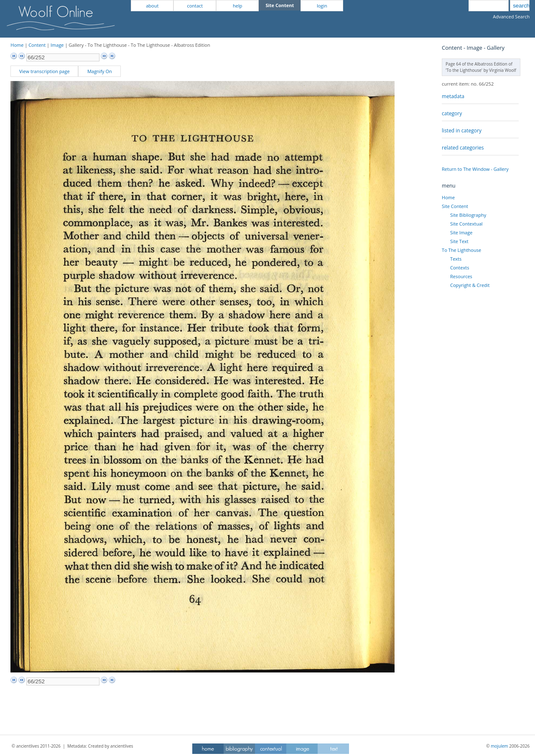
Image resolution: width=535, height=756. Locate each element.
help (237, 6)
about (152, 6)
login (322, 6)
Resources (461, 276)
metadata (453, 96)
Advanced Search (511, 16)
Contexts (460, 268)
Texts (456, 259)
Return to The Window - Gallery (475, 169)
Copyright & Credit (470, 285)
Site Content (455, 206)
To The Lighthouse (461, 250)
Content (37, 45)
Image (57, 45)
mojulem (499, 746)
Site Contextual (466, 224)
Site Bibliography (468, 215)
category (452, 113)
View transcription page (45, 71)
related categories (463, 148)
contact (195, 6)
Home (17, 45)
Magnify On (100, 71)
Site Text (459, 241)
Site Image (461, 232)
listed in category (462, 131)
